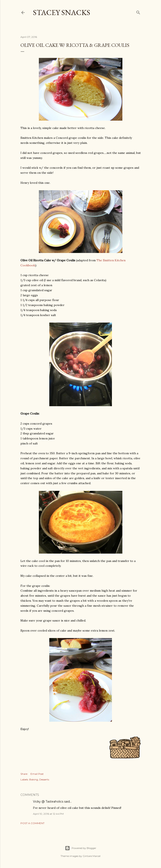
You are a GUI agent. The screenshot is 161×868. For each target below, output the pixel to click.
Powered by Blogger (81, 848)
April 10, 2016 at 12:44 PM (48, 814)
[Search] (138, 12)
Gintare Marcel (92, 856)
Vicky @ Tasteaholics (48, 802)
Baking (34, 779)
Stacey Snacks (62, 12)
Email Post (37, 774)
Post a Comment (32, 823)
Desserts (44, 779)
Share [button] (24, 774)
